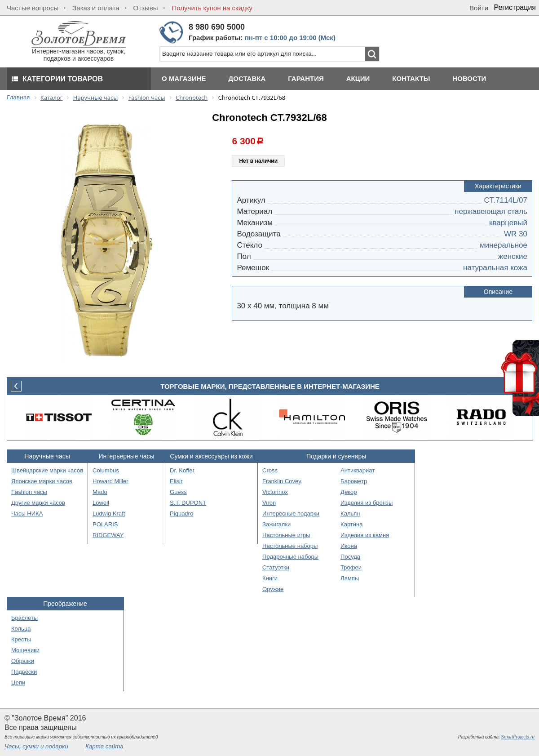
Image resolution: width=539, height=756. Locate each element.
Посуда (350, 557)
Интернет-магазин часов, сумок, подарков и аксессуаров (79, 52)
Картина (351, 524)
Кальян (350, 514)
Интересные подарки (291, 514)
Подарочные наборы (290, 557)
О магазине (184, 78)
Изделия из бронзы (367, 503)
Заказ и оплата (96, 8)
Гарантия (306, 78)
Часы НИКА (27, 514)
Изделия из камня (365, 535)
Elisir (176, 481)
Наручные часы (47, 456)
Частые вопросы (33, 8)
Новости (469, 78)
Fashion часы (29, 492)
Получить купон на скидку (212, 8)
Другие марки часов (38, 503)
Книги (270, 578)
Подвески (24, 672)
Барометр (354, 481)
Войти (479, 8)
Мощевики (25, 650)
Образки (23, 661)
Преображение (65, 604)
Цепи (18, 683)
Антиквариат (358, 470)
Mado (100, 492)
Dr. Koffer (182, 470)
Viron (269, 503)
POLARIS (105, 524)
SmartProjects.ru (518, 737)
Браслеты (24, 618)
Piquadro (181, 514)
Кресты (21, 639)
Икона (349, 546)
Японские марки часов (42, 481)
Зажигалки (276, 524)
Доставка (247, 78)
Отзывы (146, 8)
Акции (358, 78)
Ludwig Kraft (109, 514)
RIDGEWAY (108, 535)
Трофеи (351, 567)
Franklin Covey (282, 481)
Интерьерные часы (127, 456)
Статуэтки (276, 567)
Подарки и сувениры (336, 456)
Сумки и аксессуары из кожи (211, 456)
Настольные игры (286, 535)
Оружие (273, 589)
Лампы (350, 578)
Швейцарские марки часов (47, 470)
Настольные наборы (290, 546)
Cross (270, 470)
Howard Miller (110, 481)
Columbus (106, 470)
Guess (178, 492)
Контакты (411, 78)
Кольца (21, 629)
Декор (349, 492)
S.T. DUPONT (188, 503)
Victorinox (275, 492)
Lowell (101, 503)
